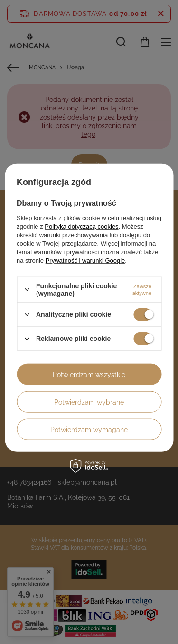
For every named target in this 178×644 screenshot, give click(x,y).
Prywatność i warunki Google (85, 260)
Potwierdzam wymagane (89, 429)
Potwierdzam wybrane (89, 402)
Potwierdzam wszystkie (89, 374)
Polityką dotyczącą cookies (81, 226)
